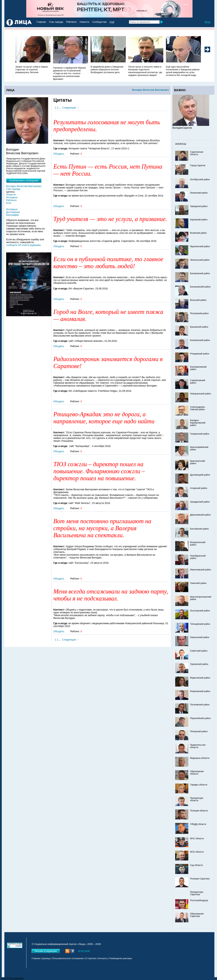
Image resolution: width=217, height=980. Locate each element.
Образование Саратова (197, 915)
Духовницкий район (200, 475)
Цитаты (10, 192)
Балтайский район (199, 529)
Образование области (197, 773)
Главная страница (41, 958)
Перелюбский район (200, 718)
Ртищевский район (200, 354)
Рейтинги (71, 22)
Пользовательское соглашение (68, 958)
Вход (207, 22)
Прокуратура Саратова (197, 893)
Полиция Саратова (200, 879)
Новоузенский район (201, 394)
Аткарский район (199, 488)
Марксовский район (200, 678)
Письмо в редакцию (46, 951)
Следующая (69, 108)
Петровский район (199, 313)
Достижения (13, 212)
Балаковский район (200, 273)
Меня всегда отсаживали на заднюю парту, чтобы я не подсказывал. (111, 595)
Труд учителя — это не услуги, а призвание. (110, 219)
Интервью (12, 197)
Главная (41, 22)
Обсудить (59, 154)
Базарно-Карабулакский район (198, 423)
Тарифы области (199, 785)
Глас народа (56, 22)
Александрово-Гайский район (198, 408)
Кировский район (199, 220)
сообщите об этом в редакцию (23, 245)
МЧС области (197, 839)
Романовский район (200, 691)
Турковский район (199, 664)
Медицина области (200, 758)
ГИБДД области (198, 824)
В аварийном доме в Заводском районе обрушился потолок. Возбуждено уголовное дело (107, 70)
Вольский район (198, 300)
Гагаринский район (200, 434)
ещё (112, 22)
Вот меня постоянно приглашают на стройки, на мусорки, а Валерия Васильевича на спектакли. (102, 528)
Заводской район (199, 206)
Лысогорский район (200, 611)
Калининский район (200, 340)
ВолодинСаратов (182, 128)
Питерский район (199, 731)
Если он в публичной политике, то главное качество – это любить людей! (108, 263)
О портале (91, 958)
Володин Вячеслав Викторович (150, 90)
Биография (12, 215)
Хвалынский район (200, 637)
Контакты (103, 958)
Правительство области (198, 746)
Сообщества (99, 22)
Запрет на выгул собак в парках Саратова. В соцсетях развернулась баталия (32, 70)
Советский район (199, 651)
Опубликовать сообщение (24, 181)
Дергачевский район (200, 515)
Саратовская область (197, 153)
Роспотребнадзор (199, 900)
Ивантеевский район (201, 570)
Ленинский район (199, 193)
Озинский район (198, 583)
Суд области (196, 865)
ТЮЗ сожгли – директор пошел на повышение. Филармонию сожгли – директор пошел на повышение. (99, 471)
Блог (9, 203)
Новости (84, 22)
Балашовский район (200, 287)
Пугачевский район (200, 705)
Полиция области (199, 811)
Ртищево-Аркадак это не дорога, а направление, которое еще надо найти (104, 418)
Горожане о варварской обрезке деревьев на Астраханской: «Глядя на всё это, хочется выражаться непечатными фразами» (69, 73)
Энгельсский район (200, 260)
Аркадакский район (200, 502)
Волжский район (198, 233)
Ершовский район (199, 327)
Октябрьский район (200, 179)
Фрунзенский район (200, 246)
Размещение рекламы (121, 958)
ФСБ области (197, 852)
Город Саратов (198, 165)
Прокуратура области (197, 799)
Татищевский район (200, 624)
